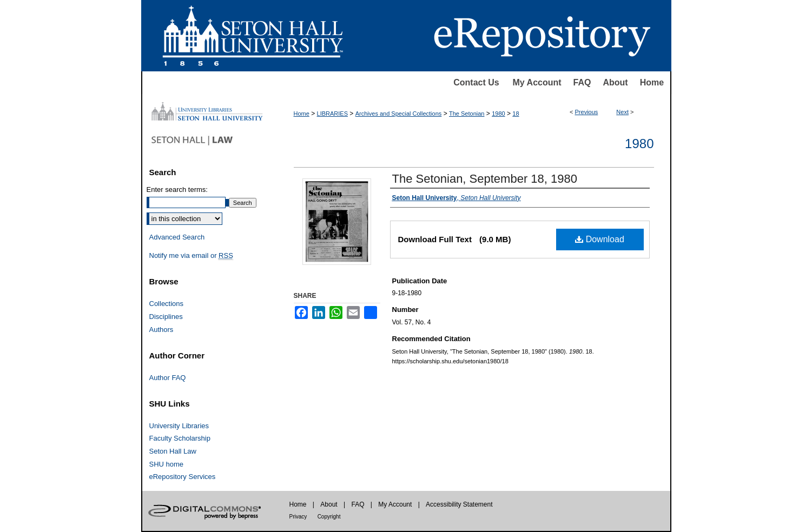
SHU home (167, 464)
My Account (537, 82)
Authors (161, 330)
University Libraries (179, 426)
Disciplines (166, 317)
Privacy (298, 517)
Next (622, 112)
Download (600, 239)
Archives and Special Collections (399, 114)
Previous (587, 112)
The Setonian (467, 114)
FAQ (582, 82)
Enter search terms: (177, 189)
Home (652, 82)
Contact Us (476, 82)
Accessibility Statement (459, 504)
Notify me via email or (191, 256)
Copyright (329, 517)
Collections (167, 304)
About (615, 82)
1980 (498, 114)
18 (516, 114)
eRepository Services (183, 477)
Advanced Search (177, 237)
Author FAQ (168, 378)
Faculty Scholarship (180, 438)
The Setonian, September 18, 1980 (485, 179)
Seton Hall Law (173, 451)
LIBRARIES (332, 114)
